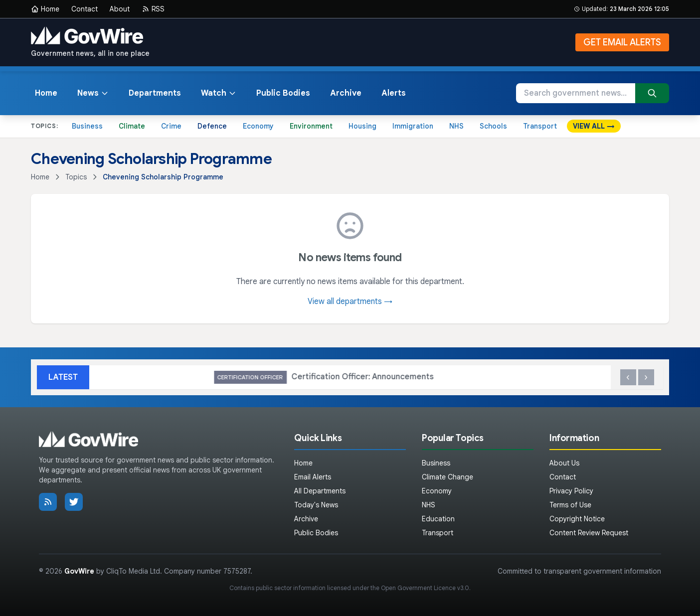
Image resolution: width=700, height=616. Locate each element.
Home (45, 9)
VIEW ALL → (594, 126)
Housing (362, 126)
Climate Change (447, 477)
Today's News (316, 505)
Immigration (413, 126)
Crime (171, 126)
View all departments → (350, 302)
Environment (311, 126)
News (93, 93)
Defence (212, 126)
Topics (76, 177)
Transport (540, 126)
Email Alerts (313, 477)
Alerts (394, 93)
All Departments (320, 491)
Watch (219, 93)
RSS (153, 9)
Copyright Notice (577, 519)
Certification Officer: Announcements (564, 378)
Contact (85, 9)
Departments (155, 93)
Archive (346, 93)
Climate (132, 126)
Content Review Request (589, 533)
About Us (564, 463)
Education (438, 519)
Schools (493, 126)
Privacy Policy (571, 491)
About (120, 9)
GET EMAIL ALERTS (622, 42)
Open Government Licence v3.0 (425, 588)
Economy (258, 126)
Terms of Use (570, 505)
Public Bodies (283, 93)
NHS (456, 126)
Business (87, 126)
